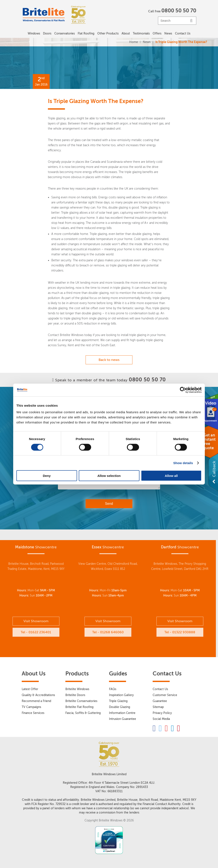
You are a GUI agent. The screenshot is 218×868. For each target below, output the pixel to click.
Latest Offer (30, 689)
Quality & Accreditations (38, 695)
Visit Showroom (36, 621)
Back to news (109, 360)
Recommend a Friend (36, 701)
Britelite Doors (75, 695)
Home (134, 42)
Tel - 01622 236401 (36, 632)
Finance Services (33, 713)
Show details (183, 463)
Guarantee (160, 701)
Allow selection (109, 476)
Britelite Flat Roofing (79, 707)
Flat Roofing (86, 34)
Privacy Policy (162, 713)
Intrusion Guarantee (123, 719)
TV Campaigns (31, 707)
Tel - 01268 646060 (108, 632)
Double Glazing (120, 707)
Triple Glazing (118, 701)
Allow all (171, 476)
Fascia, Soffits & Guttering (83, 713)
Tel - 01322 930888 (180, 632)
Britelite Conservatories (81, 701)
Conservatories (65, 34)
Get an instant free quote (209, 442)
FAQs (113, 689)
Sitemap (158, 707)
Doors (47, 34)
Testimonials (141, 34)
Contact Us (183, 34)
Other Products (108, 34)
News (147, 42)
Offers (157, 34)
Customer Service (165, 695)
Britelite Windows (77, 689)
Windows (34, 34)
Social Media (161, 719)
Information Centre (122, 713)
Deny (47, 476)
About (126, 34)
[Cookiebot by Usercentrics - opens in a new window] (183, 390)
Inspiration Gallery (121, 695)
